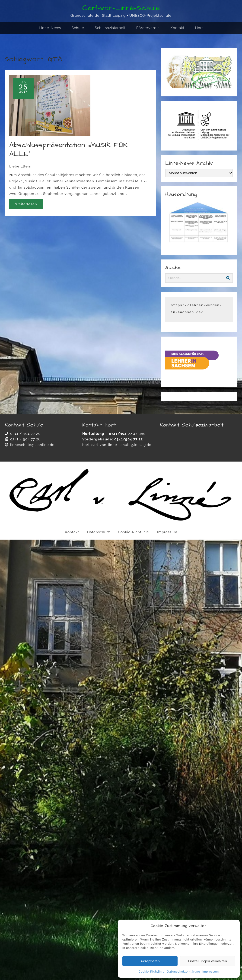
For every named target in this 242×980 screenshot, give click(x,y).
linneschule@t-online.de (32, 445)
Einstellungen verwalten (207, 961)
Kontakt (72, 532)
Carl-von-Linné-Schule (121, 8)
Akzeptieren (150, 961)
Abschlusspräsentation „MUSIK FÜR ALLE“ (69, 149)
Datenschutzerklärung (183, 972)
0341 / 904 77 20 (25, 434)
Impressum (211, 972)
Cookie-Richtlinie (152, 972)
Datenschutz (99, 532)
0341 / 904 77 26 (25, 439)
